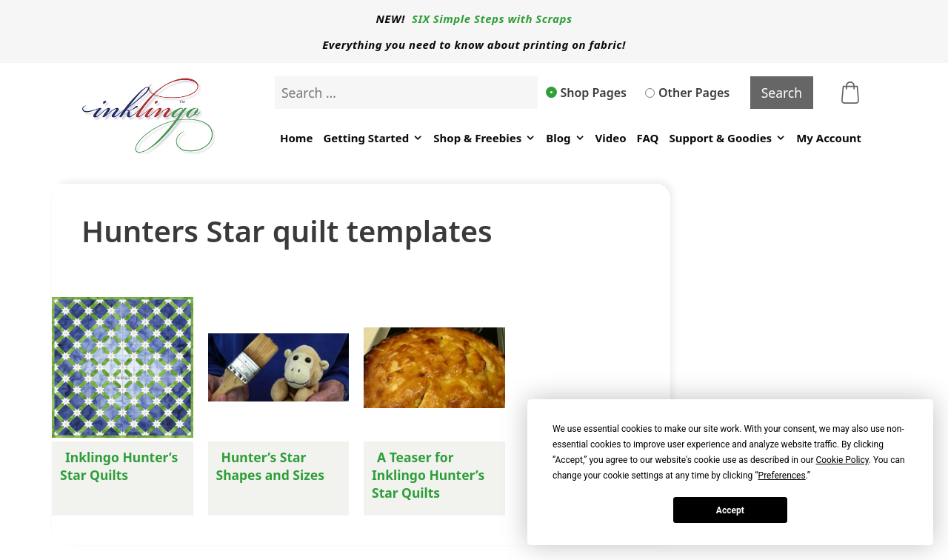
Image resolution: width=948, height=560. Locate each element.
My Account (829, 138)
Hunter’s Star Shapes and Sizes (271, 466)
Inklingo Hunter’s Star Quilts (119, 466)
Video (611, 138)
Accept (730, 510)
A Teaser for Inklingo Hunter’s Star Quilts (428, 475)
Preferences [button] (782, 476)
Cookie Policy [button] (842, 460)
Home (296, 138)
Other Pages (687, 93)
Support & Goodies (727, 138)
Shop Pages (587, 93)
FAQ (648, 138)
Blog (565, 138)
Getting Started (373, 138)
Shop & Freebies (484, 138)
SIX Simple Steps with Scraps (492, 19)
